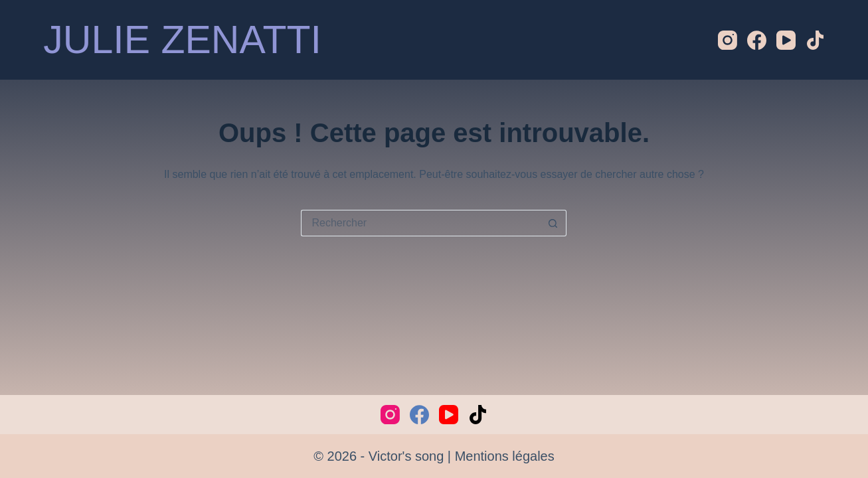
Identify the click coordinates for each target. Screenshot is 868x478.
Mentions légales (505, 456)
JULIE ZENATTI (182, 40)
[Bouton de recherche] (553, 223)
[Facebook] (757, 40)
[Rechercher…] (420, 223)
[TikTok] (815, 40)
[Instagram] (728, 40)
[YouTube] (786, 40)
